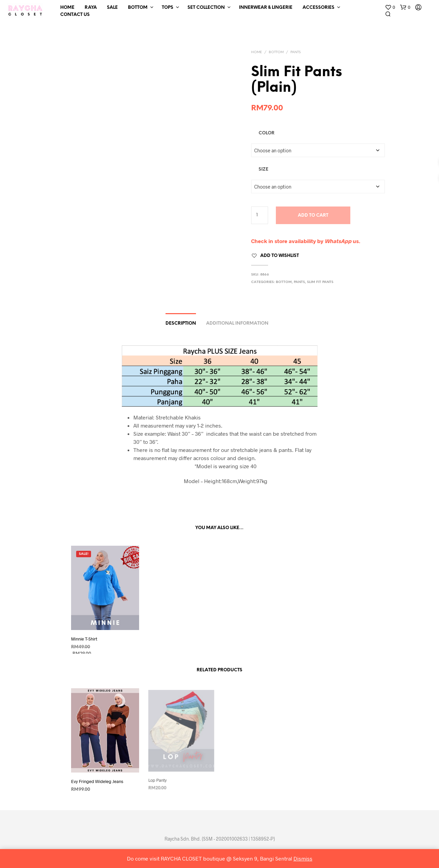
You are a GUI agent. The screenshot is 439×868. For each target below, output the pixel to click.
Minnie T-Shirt (84, 639)
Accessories (319, 8)
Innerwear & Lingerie (266, 8)
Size (264, 169)
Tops (168, 8)
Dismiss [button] (303, 858)
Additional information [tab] (237, 323)
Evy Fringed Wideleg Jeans (98, 779)
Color (267, 133)
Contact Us (75, 15)
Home (67, 8)
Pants (295, 52)
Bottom (138, 8)
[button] (390, 7)
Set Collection (206, 8)
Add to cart (313, 215)
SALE (112, 8)
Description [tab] (181, 323)
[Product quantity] (260, 215)
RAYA (91, 8)
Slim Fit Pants (320, 282)
